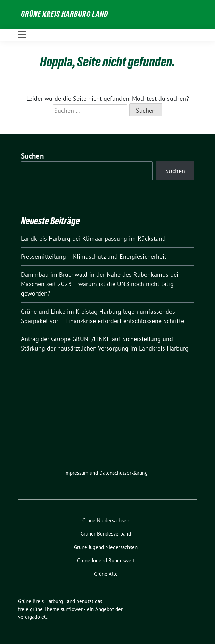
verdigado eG (33, 617)
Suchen (32, 156)
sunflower (72, 609)
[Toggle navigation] (22, 35)
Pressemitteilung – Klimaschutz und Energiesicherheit (94, 256)
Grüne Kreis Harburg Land (64, 14)
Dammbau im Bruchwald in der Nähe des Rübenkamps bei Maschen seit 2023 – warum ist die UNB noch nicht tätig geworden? (100, 284)
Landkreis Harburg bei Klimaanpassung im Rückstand (93, 238)
